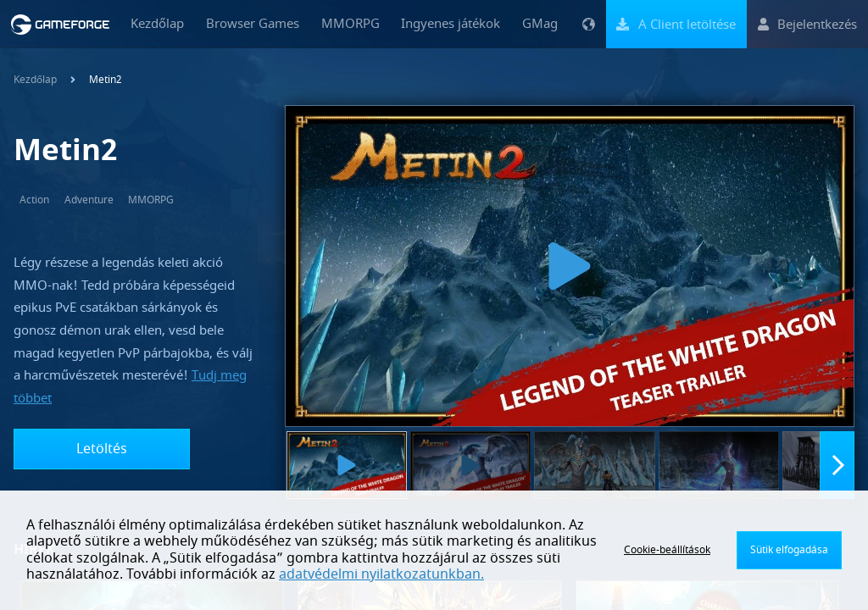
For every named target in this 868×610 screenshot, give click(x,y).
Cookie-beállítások (667, 550)
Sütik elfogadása (789, 550)
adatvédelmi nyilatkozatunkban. (381, 574)
